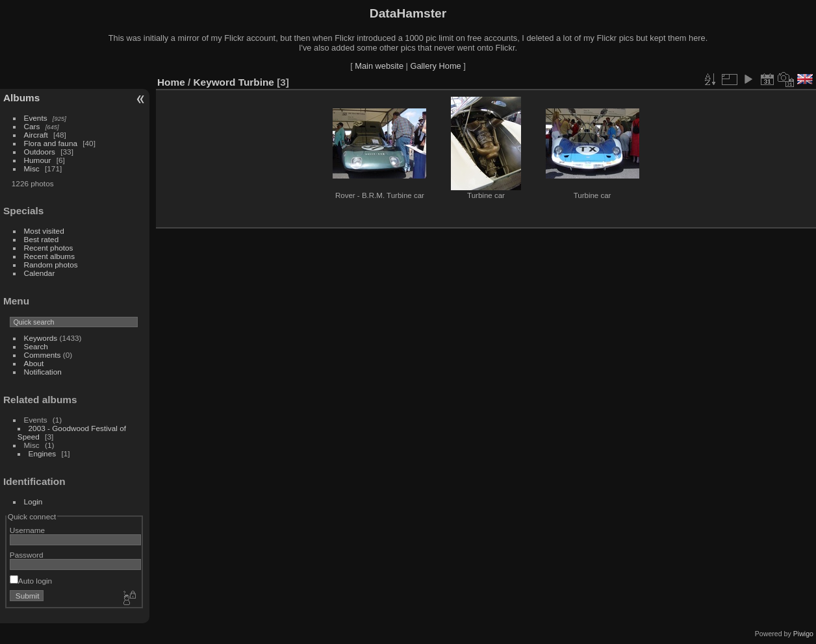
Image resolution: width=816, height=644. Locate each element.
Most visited (44, 231)
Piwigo (803, 634)
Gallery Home (435, 66)
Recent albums (49, 256)
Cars (32, 126)
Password (27, 555)
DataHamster (408, 13)
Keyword (215, 82)
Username (27, 530)
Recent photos (49, 248)
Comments (43, 355)
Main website (379, 66)
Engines (43, 453)
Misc (32, 168)
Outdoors (40, 152)
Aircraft (36, 135)
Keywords (41, 338)
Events (36, 118)
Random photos (51, 265)
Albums (21, 98)
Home (171, 82)
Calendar (40, 273)
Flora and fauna (51, 143)
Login (33, 502)
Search (36, 346)
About (34, 363)
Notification (43, 372)
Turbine (256, 82)
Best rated (42, 239)
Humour (38, 160)
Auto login (31, 581)
